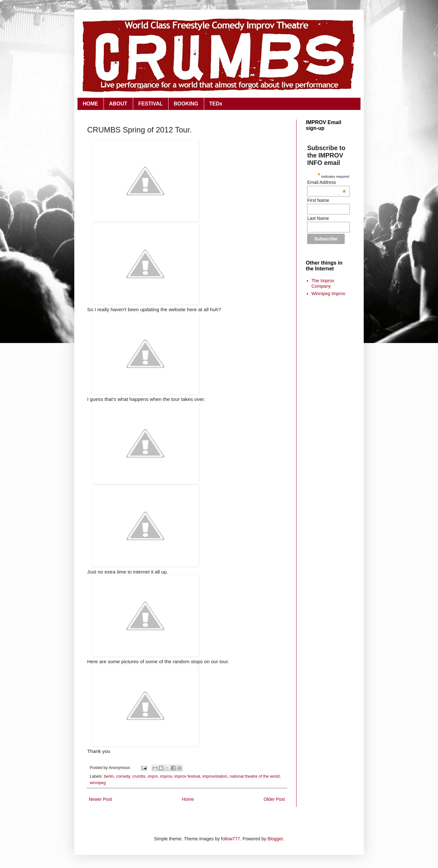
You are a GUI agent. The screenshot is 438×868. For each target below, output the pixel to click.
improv (166, 776)
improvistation (215, 776)
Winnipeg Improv (328, 294)
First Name (318, 200)
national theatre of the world (255, 776)
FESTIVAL (151, 104)
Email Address (326, 182)
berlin (109, 776)
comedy (123, 776)
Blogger (275, 839)
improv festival (187, 776)
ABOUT (118, 104)
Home (188, 799)
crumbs (139, 776)
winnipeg (98, 783)
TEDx (216, 104)
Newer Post (100, 799)
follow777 (230, 839)
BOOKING (186, 104)
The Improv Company (323, 283)
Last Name (318, 218)
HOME (90, 104)
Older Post (274, 799)
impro (153, 776)
